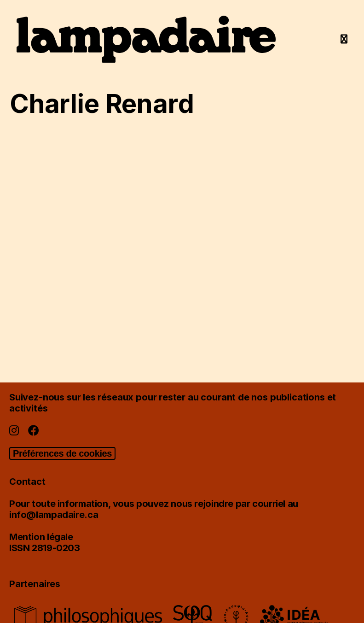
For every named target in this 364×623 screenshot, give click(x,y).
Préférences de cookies (62, 453)
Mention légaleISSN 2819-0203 (45, 542)
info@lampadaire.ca (54, 515)
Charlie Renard (102, 104)
